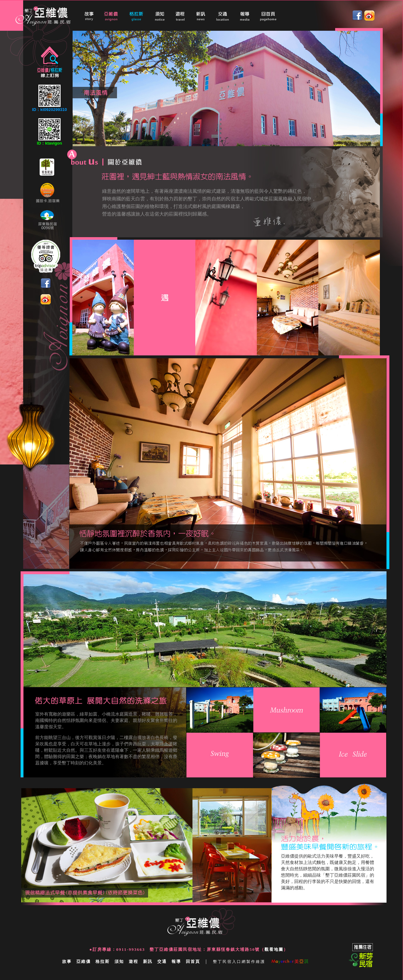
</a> (207, 16)
